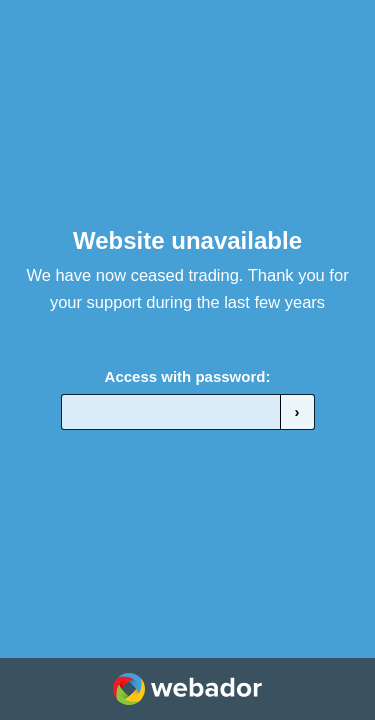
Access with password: (188, 376)
